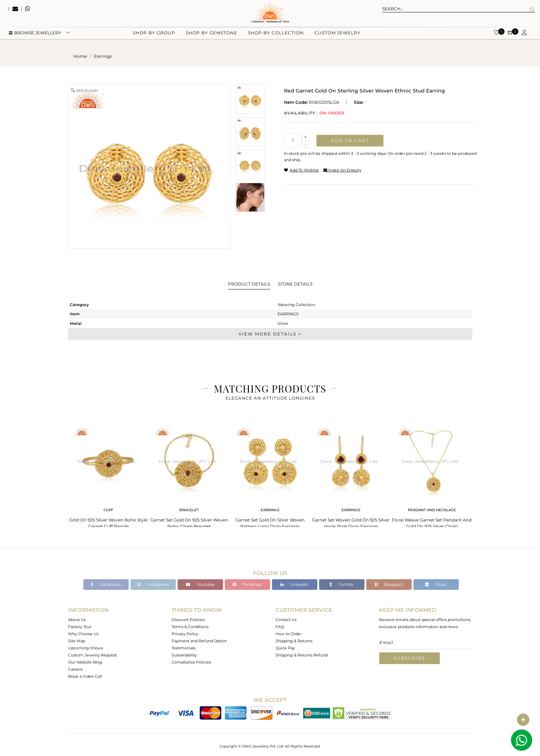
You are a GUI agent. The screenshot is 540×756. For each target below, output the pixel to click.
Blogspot (389, 584)
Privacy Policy (185, 634)
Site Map (77, 641)
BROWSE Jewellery (35, 36)
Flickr (436, 584)
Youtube (200, 584)
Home (80, 56)
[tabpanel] (108, 475)
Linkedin (294, 584)
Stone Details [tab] (295, 284)
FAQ (280, 627)
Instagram (153, 584)
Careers (75, 669)
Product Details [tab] (249, 284)
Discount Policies (188, 620)
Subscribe (410, 658)
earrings (103, 56)
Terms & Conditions (190, 627)
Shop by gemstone (211, 36)
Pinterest (247, 584)
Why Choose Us (83, 634)
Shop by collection (276, 36)
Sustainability (184, 655)
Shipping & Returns (294, 641)
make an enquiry (342, 170)
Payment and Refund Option (199, 641)
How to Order (289, 634)
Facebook (106, 584)
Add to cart (350, 140)
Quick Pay (285, 648)
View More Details (270, 334)
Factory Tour (80, 627)
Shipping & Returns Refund (302, 655)
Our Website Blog (85, 662)
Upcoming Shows (85, 648)
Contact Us (286, 620)
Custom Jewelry (338, 36)
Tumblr (342, 584)
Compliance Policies (191, 662)
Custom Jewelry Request (92, 655)
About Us (77, 620)
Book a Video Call (85, 676)
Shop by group (154, 36)
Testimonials (183, 648)
